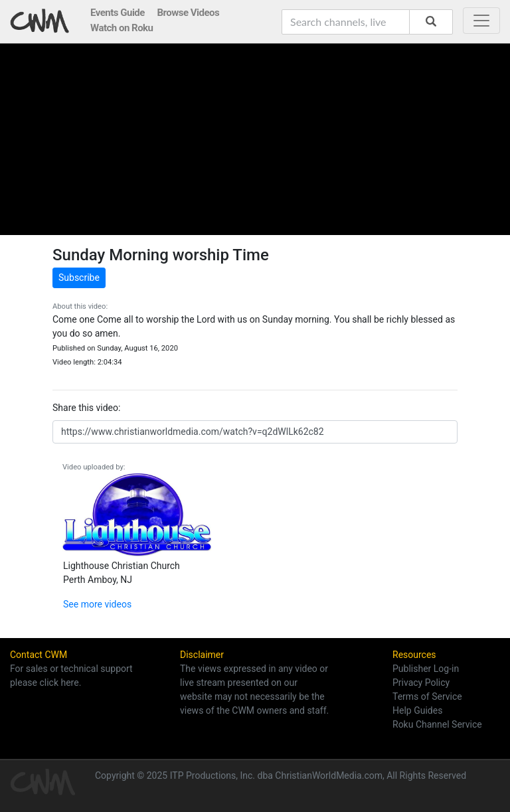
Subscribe (79, 278)
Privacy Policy (421, 683)
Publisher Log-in (426, 669)
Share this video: (86, 408)
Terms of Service (427, 696)
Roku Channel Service (437, 724)
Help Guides (417, 710)
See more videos (97, 604)
